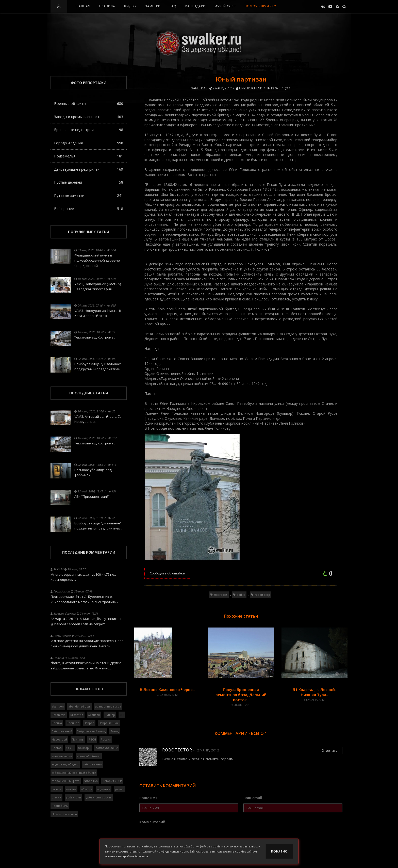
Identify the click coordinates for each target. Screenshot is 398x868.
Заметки (153, 6)
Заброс (89, 723)
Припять (78, 739)
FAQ (173, 6)
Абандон (94, 715)
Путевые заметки (89, 195)
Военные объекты (89, 103)
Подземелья (89, 156)
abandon (58, 706)
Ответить (330, 750)
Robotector (177, 750)
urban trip (59, 715)
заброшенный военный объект (74, 773)
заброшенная (93, 764)
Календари (195, 6)
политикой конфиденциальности (164, 851)
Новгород (221, 595)
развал (120, 789)
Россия (106, 739)
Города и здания (89, 143)
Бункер (110, 715)
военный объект (89, 756)
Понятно (279, 851)
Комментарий (152, 822)
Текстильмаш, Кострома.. (95, 337)
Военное (73, 723)
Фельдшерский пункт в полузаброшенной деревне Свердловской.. (97, 261)
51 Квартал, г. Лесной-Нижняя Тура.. (315, 692)
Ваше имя (148, 798)
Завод (114, 731)
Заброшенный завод (91, 731)
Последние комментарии (89, 552)
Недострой (59, 739)
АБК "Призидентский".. (93, 496)
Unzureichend (249, 88)
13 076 (273, 88)
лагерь (57, 789)
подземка (104, 789)
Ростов (57, 748)
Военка (57, 723)
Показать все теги (64, 814)
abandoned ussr (79, 706)
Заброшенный (62, 731)
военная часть (62, 756)
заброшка (91, 781)
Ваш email (253, 798)
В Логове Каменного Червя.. (167, 689)
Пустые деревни (89, 182)
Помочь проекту (260, 6)
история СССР (112, 781)
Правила (107, 6)
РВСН (92, 739)
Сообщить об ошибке (167, 573)
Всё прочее (89, 209)
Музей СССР (225, 6)
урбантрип (73, 797)
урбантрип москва (99, 797)
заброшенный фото (66, 781)
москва (71, 789)
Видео (130, 6)
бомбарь (84, 748)
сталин (56, 797)
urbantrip (77, 715)
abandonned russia (108, 706)
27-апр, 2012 (221, 88)
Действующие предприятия (89, 169)
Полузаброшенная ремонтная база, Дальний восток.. (241, 695)
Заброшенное (109, 723)
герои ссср (262, 595)
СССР (70, 748)
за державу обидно (65, 764)
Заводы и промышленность (89, 117)
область (87, 789)
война (241, 595)
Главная (82, 6)
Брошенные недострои (89, 130)
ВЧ (122, 715)
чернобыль (60, 806)
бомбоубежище (107, 748)
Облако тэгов (89, 689)
